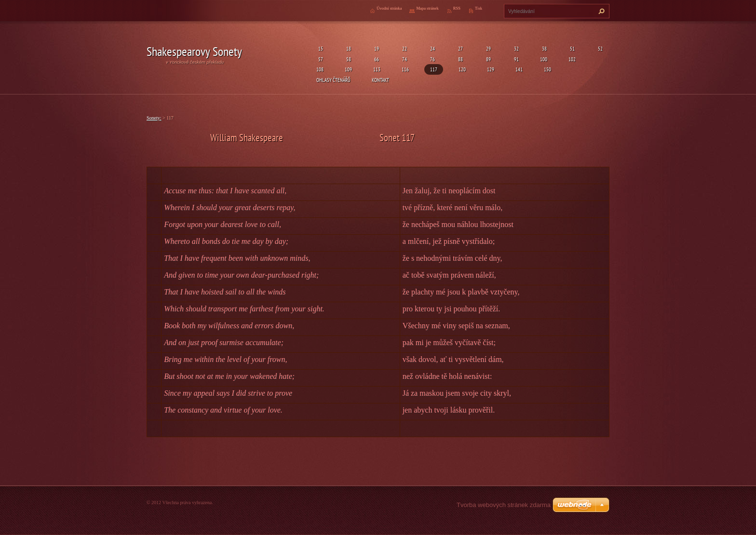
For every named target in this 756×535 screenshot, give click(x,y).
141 (519, 69)
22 (404, 48)
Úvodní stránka (389, 8)
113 (377, 69)
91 (515, 59)
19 (376, 48)
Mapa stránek (427, 8)
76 (432, 59)
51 (571, 48)
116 (405, 69)
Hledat (600, 11)
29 (487, 48)
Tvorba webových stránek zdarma (504, 505)
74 (404, 59)
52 (599, 48)
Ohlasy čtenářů (333, 80)
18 (348, 48)
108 (320, 69)
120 (462, 69)
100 (544, 59)
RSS (457, 8)
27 (459, 48)
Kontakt (380, 80)
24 (432, 48)
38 (543, 48)
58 (348, 59)
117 (434, 69)
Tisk (479, 8)
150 (547, 69)
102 (572, 59)
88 (459, 59)
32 (515, 48)
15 (320, 48)
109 (348, 69)
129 (491, 69)
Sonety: (154, 118)
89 (487, 59)
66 (376, 59)
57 (320, 59)
